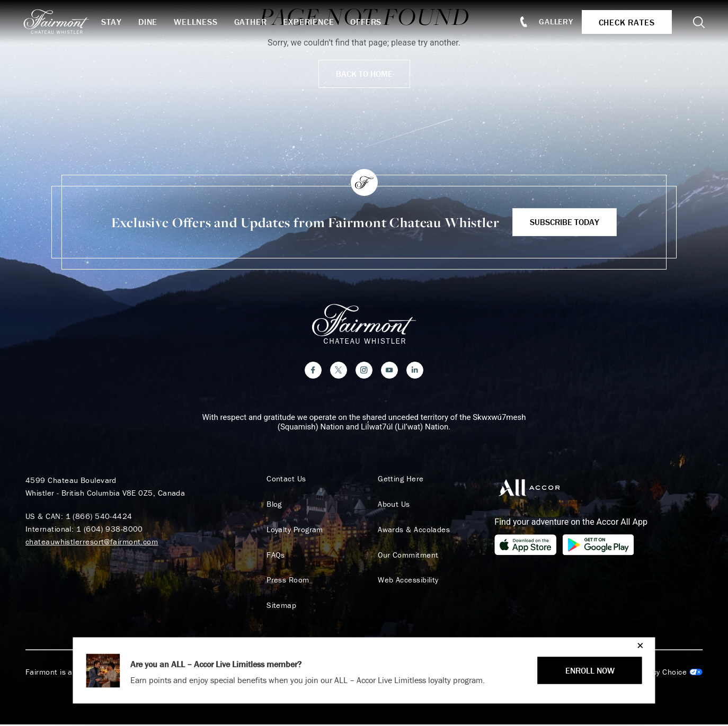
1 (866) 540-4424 (99, 517)
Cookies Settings (659, 674)
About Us (393, 505)
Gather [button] (254, 22)
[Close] (638, 645)
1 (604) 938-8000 (110, 530)
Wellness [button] (199, 22)
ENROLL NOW (590, 670)
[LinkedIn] (415, 371)
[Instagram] (364, 371)
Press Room (287, 581)
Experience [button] (312, 22)
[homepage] (65, 22)
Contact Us (285, 480)
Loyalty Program (294, 531)
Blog (273, 505)
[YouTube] (389, 371)
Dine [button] (151, 22)
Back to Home (364, 74)
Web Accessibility (407, 581)
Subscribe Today (565, 222)
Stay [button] (115, 22)
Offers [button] (370, 22)
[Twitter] (339, 371)
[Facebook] (313, 371)
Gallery (554, 21)
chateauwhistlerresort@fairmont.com (92, 543)
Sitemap (280, 607)
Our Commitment (407, 556)
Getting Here (399, 480)
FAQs (275, 556)
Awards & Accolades (413, 531)
